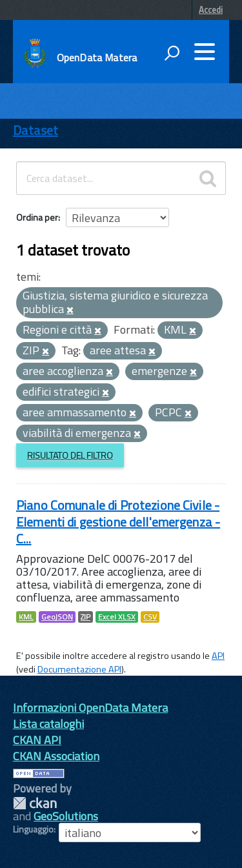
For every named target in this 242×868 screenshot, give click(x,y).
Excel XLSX (117, 617)
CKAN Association (56, 756)
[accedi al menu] (205, 52)
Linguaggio (33, 829)
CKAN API (37, 740)
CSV (150, 617)
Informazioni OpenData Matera (90, 708)
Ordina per (37, 217)
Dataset (35, 130)
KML (26, 617)
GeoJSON (57, 617)
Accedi (211, 10)
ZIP (86, 617)
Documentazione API (79, 669)
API (218, 656)
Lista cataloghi (48, 724)
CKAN (35, 803)
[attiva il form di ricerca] (172, 53)
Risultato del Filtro (70, 455)
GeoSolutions (66, 816)
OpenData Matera (97, 57)
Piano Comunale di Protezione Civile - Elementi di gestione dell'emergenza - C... (118, 522)
